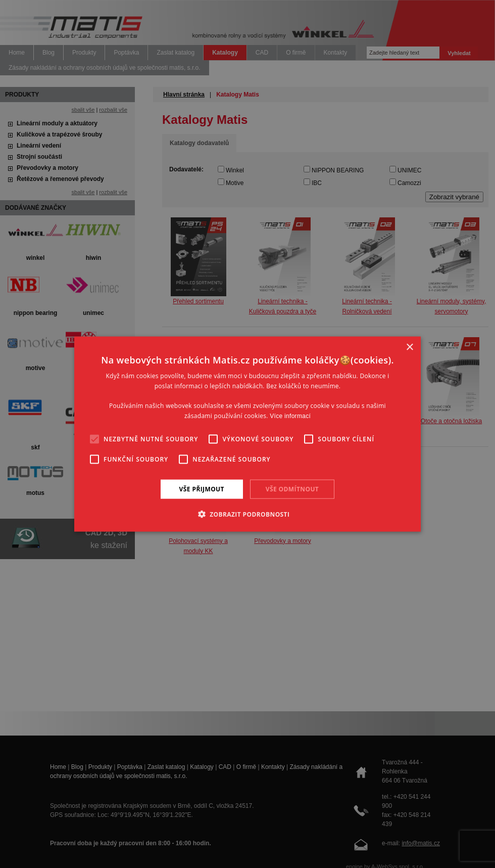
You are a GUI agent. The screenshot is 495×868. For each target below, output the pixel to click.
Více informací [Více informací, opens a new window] (290, 416)
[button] (248, 514)
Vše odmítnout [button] (292, 489)
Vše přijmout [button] (202, 489)
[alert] (247, 434)
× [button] (409, 347)
